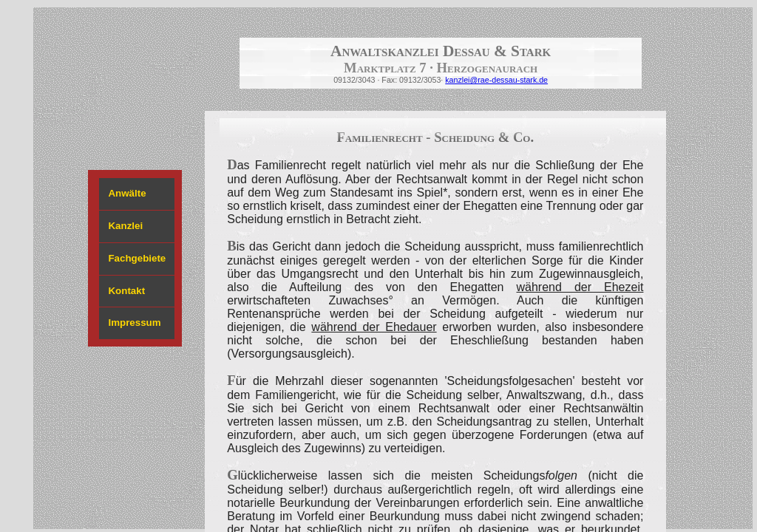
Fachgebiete (137, 258)
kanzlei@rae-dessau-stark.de (496, 80)
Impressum (134, 323)
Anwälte (127, 193)
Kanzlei (125, 226)
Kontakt (126, 291)
